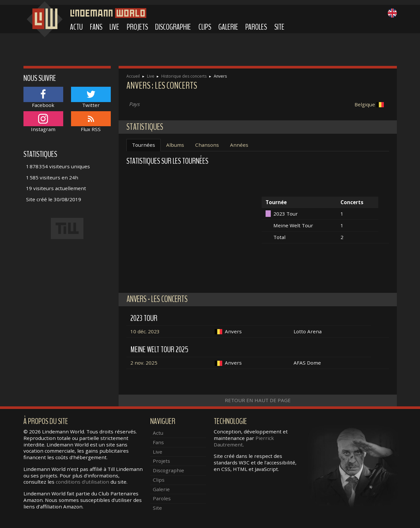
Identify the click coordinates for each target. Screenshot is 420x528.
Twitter (91, 97)
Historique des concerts (184, 76)
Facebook (43, 97)
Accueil (133, 76)
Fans (96, 27)
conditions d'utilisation (82, 482)
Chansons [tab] (207, 145)
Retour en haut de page (258, 400)
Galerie (228, 27)
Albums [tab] (175, 145)
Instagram (43, 122)
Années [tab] (239, 145)
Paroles (256, 27)
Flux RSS (91, 122)
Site (279, 27)
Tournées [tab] (144, 145)
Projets (137, 27)
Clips (205, 27)
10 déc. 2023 (145, 331)
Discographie (173, 27)
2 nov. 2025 (144, 363)
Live (114, 27)
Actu (76, 27)
